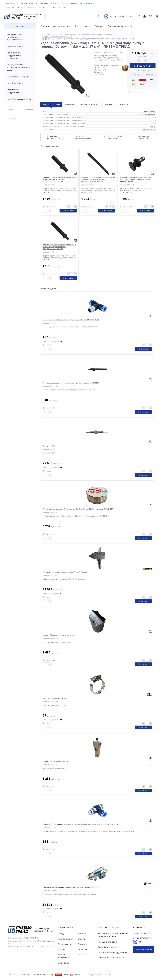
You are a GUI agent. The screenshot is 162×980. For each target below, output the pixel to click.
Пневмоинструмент (20, 46)
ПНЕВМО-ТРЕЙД (149, 111)
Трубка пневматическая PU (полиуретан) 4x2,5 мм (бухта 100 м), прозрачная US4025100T (78, 509)
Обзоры (99, 26)
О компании (65, 927)
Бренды (45, 26)
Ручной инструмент (20, 83)
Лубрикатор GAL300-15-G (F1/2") (55, 761)
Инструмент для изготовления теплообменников (20, 37)
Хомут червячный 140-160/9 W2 (55, 698)
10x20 (153, 126)
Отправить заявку (69, 3)
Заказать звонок (87, 3)
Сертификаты (83, 26)
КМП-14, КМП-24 (149, 129)
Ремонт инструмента (120, 26)
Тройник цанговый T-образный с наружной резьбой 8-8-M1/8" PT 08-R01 (71, 320)
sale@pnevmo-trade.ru (49, 3)
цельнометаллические (146, 114)
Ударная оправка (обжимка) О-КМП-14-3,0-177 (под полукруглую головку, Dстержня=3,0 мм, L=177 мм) (98, 179)
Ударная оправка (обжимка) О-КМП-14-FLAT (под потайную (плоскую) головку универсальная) (135, 179)
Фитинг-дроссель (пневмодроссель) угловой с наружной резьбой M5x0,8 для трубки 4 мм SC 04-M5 (82, 824)
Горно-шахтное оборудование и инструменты (20, 55)
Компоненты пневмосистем (20, 99)
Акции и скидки (62, 26)
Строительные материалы (18, 77)
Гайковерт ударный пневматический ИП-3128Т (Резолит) (65, 572)
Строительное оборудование (20, 91)
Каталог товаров (108, 927)
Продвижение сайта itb (99, 975)
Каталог (20, 26)
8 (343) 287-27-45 (123, 16)
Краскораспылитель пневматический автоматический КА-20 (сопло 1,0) (71, 887)
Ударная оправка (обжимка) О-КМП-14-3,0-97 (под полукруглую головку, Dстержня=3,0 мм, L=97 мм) (59, 247)
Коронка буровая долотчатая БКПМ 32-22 (59, 635)
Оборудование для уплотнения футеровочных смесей (20, 67)
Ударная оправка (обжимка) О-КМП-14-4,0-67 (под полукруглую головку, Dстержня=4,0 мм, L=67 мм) (59, 179)
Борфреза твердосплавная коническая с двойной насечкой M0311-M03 (71, 383)
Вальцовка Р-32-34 (50, 446)
